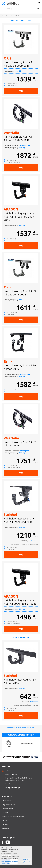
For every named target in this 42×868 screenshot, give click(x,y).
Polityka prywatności (8, 805)
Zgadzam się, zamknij (26, 861)
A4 (16, 16)
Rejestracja (5, 824)
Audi (13, 16)
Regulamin (5, 813)
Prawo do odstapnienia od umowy (13, 816)
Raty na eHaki (6, 801)
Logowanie (5, 828)
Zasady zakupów (7, 809)
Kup (21, 91)
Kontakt (4, 820)
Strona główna (6, 16)
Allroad (20, 16)
